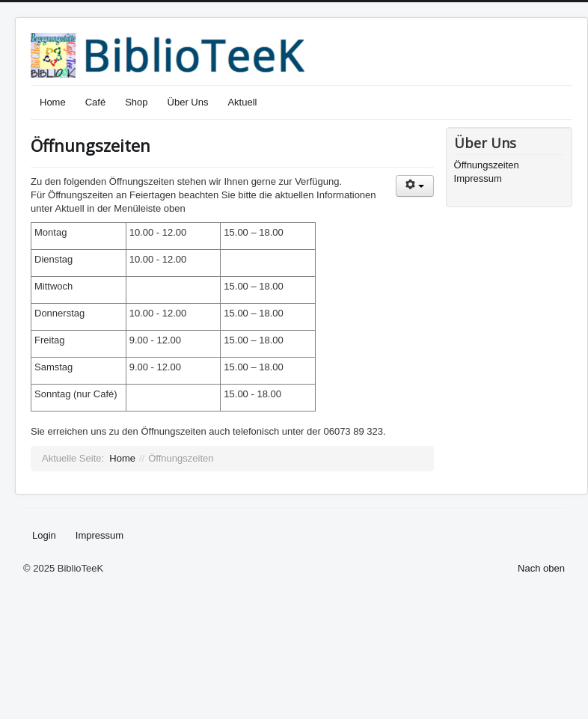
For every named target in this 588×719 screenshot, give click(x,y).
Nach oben (541, 568)
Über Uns (188, 102)
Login (44, 535)
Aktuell (242, 102)
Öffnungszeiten (91, 145)
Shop (136, 102)
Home (53, 102)
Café (95, 102)
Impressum (478, 178)
